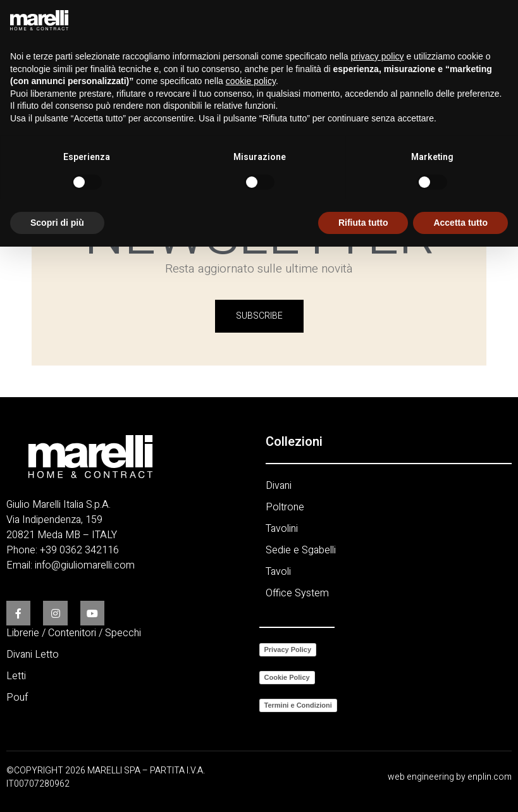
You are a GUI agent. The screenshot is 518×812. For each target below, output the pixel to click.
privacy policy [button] (378, 56)
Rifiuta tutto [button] (363, 223)
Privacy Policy (288, 649)
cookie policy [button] (251, 81)
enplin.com (490, 777)
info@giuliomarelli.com (85, 565)
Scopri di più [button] (57, 223)
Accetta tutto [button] (460, 223)
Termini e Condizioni (298, 705)
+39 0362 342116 (79, 550)
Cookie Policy (287, 677)
